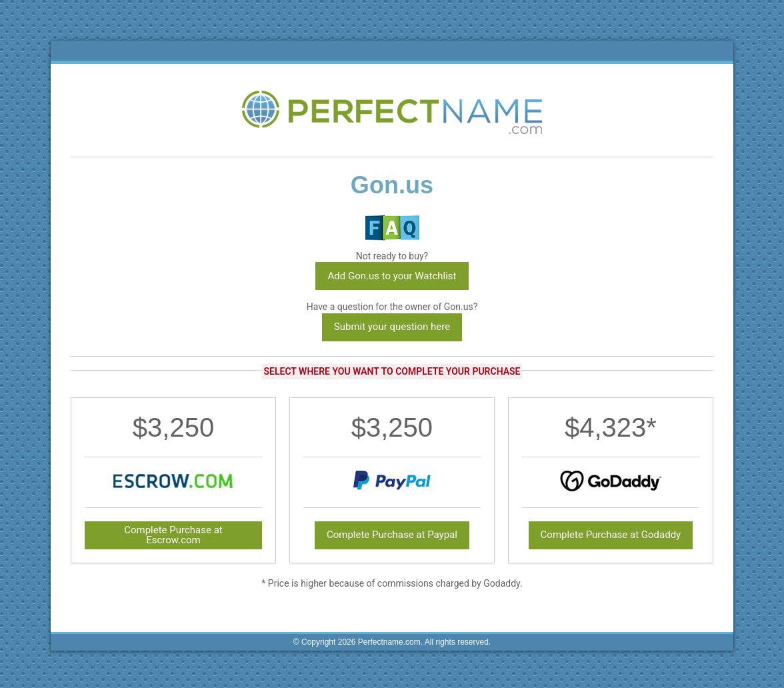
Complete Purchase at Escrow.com (173, 535)
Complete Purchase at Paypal (392, 535)
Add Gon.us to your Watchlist (392, 276)
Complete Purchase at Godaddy (611, 535)
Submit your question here (392, 327)
